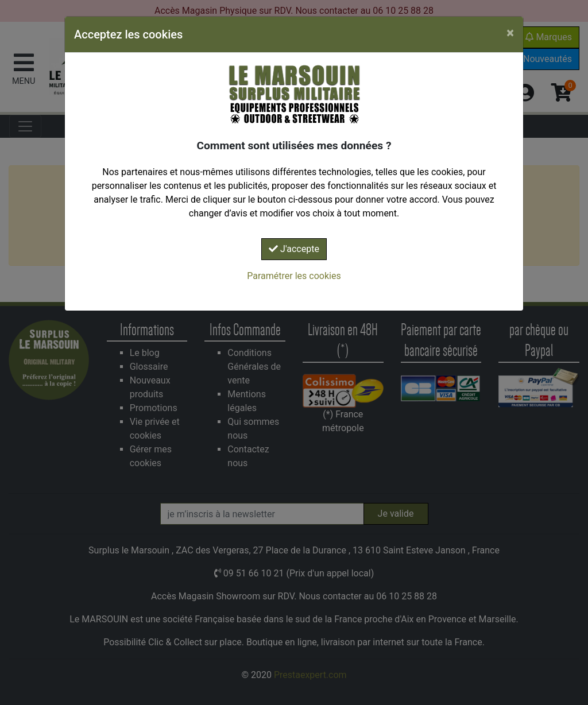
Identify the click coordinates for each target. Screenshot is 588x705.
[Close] (510, 33)
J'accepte (294, 249)
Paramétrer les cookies (294, 276)
